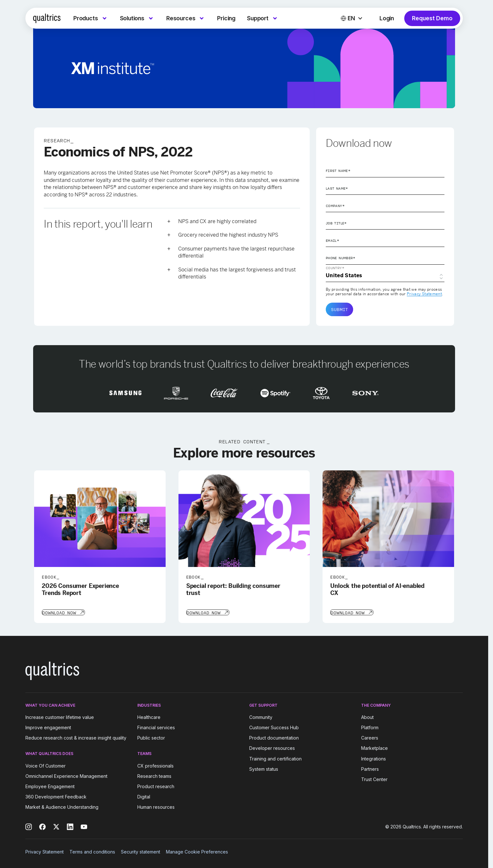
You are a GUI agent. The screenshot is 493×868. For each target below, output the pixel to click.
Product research (156, 786)
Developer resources (272, 748)
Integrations (374, 758)
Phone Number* (341, 258)
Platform (370, 727)
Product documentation (274, 737)
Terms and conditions (92, 851)
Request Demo (432, 18)
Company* (335, 206)
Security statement (141, 851)
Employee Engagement (50, 786)
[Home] (47, 18)
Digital (144, 796)
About (367, 717)
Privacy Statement (424, 294)
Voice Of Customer (46, 765)
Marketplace (374, 748)
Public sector (151, 737)
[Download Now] (63, 612)
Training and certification (275, 758)
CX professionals (155, 765)
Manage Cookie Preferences (197, 851)
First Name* (338, 171)
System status (264, 768)
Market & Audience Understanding (62, 807)
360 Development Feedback (56, 796)
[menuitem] (91, 18)
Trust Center (374, 779)
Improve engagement (48, 727)
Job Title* (336, 223)
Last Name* (337, 188)
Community (261, 717)
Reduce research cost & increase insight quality (76, 737)
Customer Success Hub (274, 727)
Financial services (156, 727)
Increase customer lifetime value (60, 717)
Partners (370, 768)
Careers (370, 737)
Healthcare (149, 717)
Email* (333, 241)
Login (387, 18)
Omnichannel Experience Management (66, 775)
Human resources (156, 807)
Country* (335, 268)
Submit (339, 309)
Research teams (154, 775)
